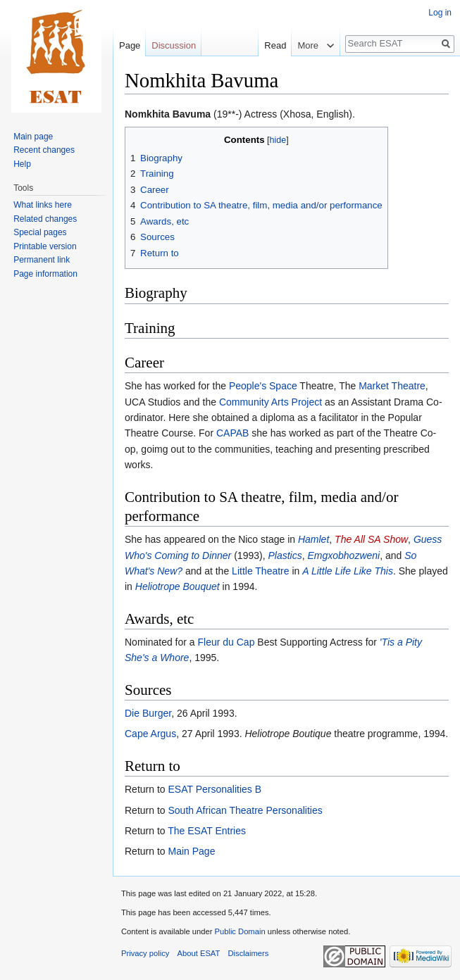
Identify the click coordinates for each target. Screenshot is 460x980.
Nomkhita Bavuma (168, 114)
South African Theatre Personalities (245, 810)
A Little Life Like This (348, 571)
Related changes (45, 219)
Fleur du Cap (226, 642)
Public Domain (240, 931)
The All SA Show (371, 539)
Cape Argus (150, 734)
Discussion (174, 45)
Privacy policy (145, 953)
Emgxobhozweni (343, 555)
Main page (33, 137)
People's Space (263, 386)
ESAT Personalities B (215, 789)
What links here (43, 205)
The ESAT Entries (207, 831)
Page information (45, 274)
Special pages (40, 232)
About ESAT (199, 953)
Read (262, 45)
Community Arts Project (271, 402)
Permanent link (42, 260)
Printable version (45, 246)
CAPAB (232, 433)
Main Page (191, 851)
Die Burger (148, 713)
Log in (440, 13)
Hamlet (313, 539)
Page (130, 45)
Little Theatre (260, 571)
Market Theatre (392, 386)
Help (22, 164)
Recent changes (44, 150)
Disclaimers (249, 953)
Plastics (285, 555)
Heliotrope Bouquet (178, 586)
